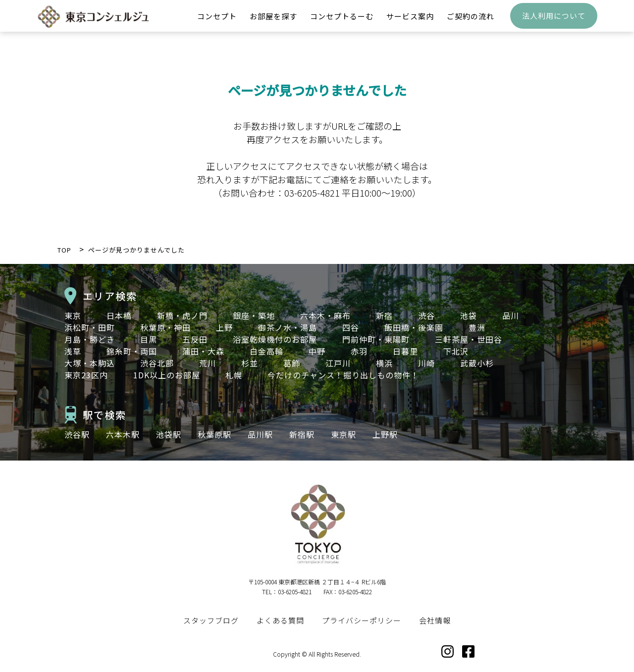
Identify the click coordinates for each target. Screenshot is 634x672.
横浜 (384, 363)
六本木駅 (123, 434)
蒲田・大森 (203, 351)
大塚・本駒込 (90, 363)
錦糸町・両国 (132, 351)
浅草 (73, 351)
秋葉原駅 (214, 434)
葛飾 (292, 363)
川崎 (426, 363)
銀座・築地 (254, 315)
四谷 (351, 327)
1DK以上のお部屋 (167, 375)
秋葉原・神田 (165, 327)
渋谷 (426, 315)
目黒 (149, 339)
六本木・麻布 (325, 315)
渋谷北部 (157, 363)
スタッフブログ (211, 620)
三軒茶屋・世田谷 (469, 339)
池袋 (469, 315)
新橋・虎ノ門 (182, 315)
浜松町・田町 (90, 327)
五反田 (195, 339)
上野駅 (385, 434)
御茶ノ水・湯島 (288, 327)
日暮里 (405, 351)
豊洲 (477, 327)
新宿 (384, 315)
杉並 (250, 363)
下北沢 (456, 351)
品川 (511, 315)
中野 (317, 351)
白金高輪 (266, 351)
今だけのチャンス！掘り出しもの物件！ (343, 375)
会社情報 (435, 620)
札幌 (234, 375)
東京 (73, 315)
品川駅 (260, 434)
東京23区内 (86, 375)
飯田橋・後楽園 (414, 327)
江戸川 (338, 363)
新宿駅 (302, 434)
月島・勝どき (90, 339)
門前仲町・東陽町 (376, 339)
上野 (224, 327)
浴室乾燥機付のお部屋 (275, 339)
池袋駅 (169, 434)
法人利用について (554, 23)
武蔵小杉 (477, 363)
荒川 (208, 363)
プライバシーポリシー (362, 620)
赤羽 (359, 351)
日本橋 (119, 315)
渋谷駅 (77, 434)
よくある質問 (280, 620)
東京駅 (343, 434)
